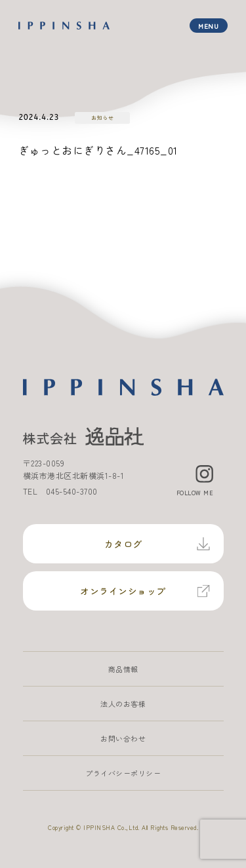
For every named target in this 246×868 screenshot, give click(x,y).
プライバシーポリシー (123, 773)
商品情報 (123, 669)
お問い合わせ (123, 738)
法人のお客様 (123, 704)
